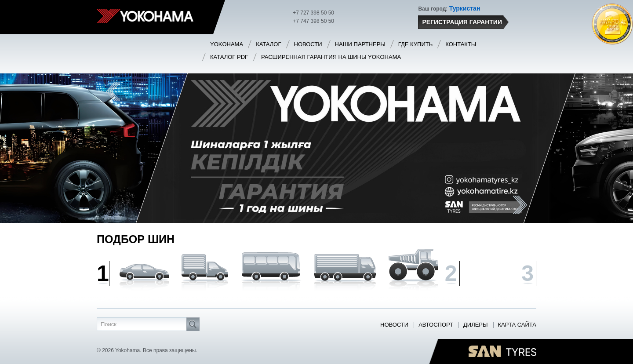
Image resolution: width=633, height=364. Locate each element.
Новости (308, 44)
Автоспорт (436, 325)
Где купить (415, 44)
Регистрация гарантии (463, 22)
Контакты (461, 44)
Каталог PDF (229, 57)
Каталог (268, 44)
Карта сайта (517, 325)
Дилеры (476, 325)
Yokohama (227, 44)
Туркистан (465, 8)
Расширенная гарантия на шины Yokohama (331, 57)
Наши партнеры (360, 44)
